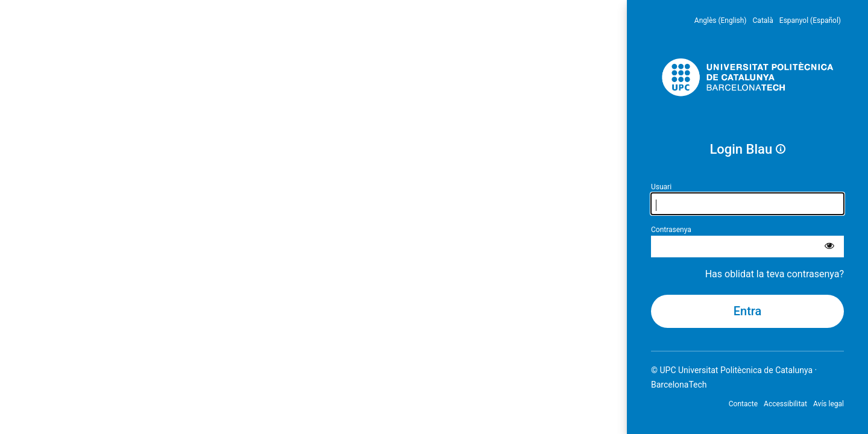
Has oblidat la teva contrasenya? (775, 274)
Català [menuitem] (763, 20)
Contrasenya (671, 230)
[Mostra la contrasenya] (829, 247)
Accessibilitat (785, 404)
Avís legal (829, 404)
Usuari (661, 187)
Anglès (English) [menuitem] (721, 20)
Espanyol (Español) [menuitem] (810, 20)
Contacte (743, 404)
